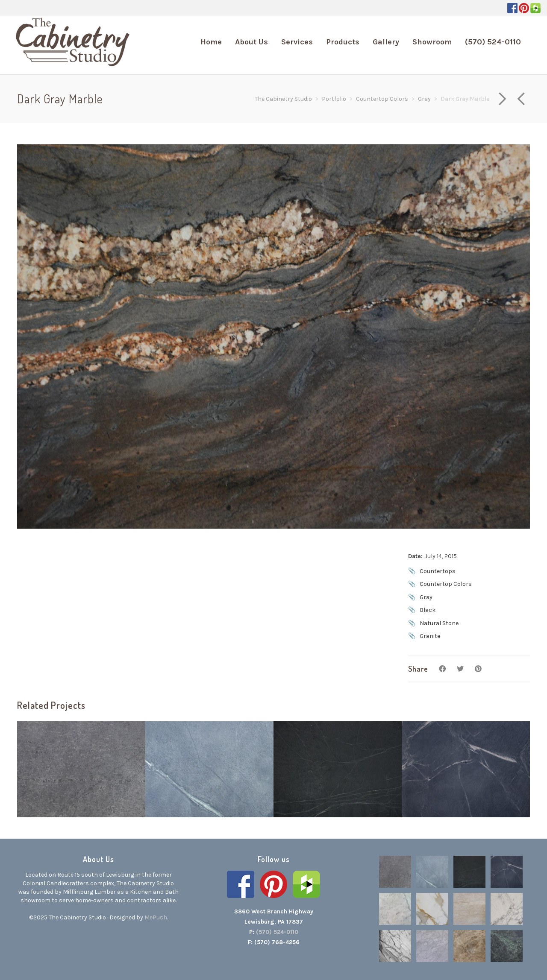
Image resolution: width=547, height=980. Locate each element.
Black (428, 610)
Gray (426, 597)
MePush (156, 917)
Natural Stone (439, 623)
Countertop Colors (446, 584)
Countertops (438, 571)
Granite (430, 636)
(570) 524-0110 (277, 932)
